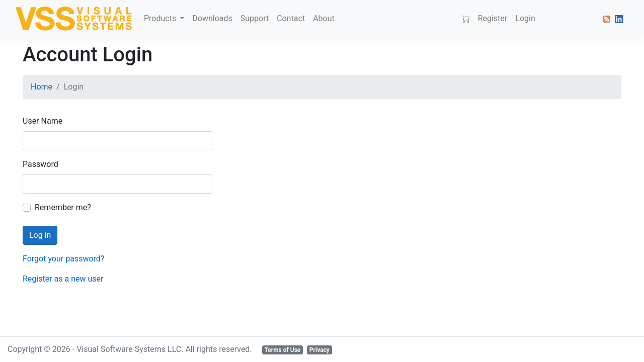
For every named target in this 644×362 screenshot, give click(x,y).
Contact (291, 18)
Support (255, 18)
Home (42, 87)
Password (41, 164)
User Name (43, 121)
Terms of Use (282, 350)
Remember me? (63, 207)
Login (525, 18)
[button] (605, 19)
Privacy (319, 350)
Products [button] (161, 18)
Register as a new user (63, 279)
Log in (40, 235)
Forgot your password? (63, 259)
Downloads (212, 18)
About (324, 18)
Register (493, 18)
